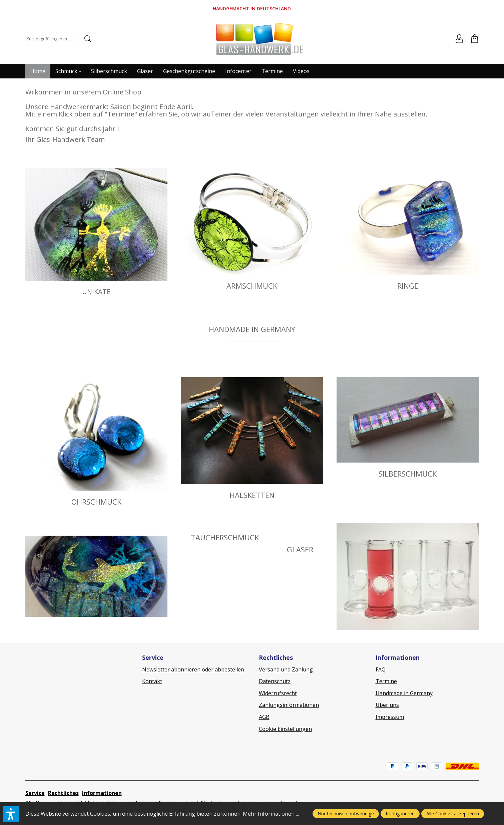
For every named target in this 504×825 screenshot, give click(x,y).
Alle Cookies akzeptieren (453, 813)
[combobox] (53, 39)
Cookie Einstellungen (285, 729)
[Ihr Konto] (459, 39)
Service (35, 793)
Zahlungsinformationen (289, 705)
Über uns (387, 705)
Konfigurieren (400, 813)
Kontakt (152, 681)
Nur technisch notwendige (346, 813)
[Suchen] (88, 39)
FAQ (381, 669)
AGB (264, 717)
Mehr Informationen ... (271, 814)
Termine (386, 681)
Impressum (390, 717)
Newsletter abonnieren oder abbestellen (193, 669)
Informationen (102, 793)
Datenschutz (275, 681)
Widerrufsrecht (278, 693)
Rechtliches (63, 793)
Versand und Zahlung (286, 669)
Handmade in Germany (404, 693)
